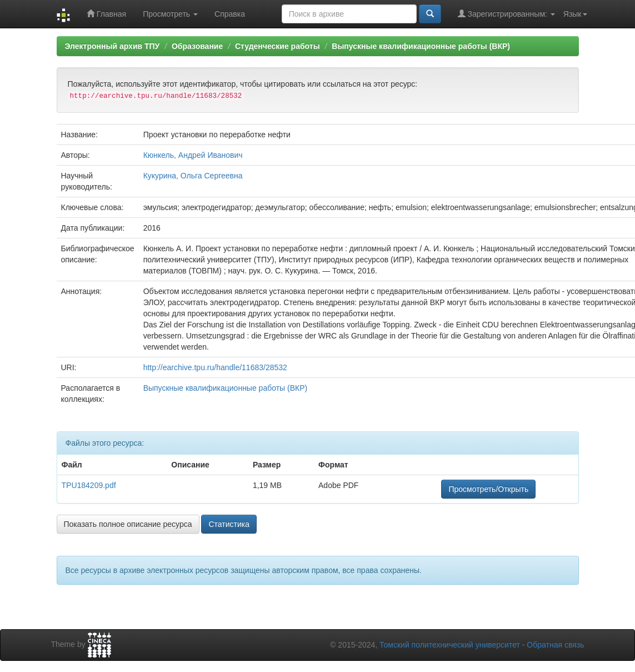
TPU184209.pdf (89, 485)
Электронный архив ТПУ (112, 46)
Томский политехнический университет (450, 645)
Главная (106, 14)
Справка (230, 14)
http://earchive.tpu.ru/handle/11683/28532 (215, 367)
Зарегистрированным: (506, 14)
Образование (197, 46)
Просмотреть (170, 14)
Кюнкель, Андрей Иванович (193, 155)
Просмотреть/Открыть (488, 489)
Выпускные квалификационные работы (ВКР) (421, 46)
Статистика (229, 524)
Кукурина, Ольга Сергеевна (193, 176)
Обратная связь (555, 645)
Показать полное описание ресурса (128, 524)
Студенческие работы (277, 46)
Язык (575, 14)
